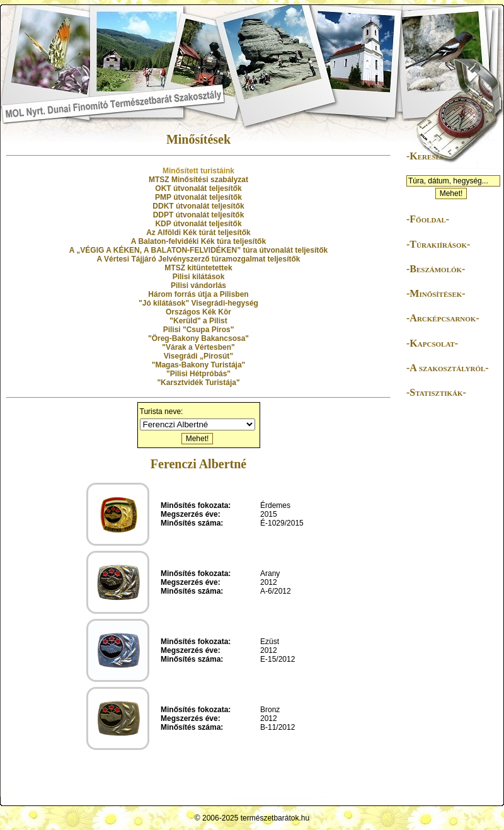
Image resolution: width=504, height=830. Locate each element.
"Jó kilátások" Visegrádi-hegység (198, 303)
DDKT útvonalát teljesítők (198, 206)
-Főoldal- (428, 219)
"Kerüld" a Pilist (198, 321)
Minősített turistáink (198, 171)
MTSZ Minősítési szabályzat (198, 180)
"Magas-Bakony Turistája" (199, 365)
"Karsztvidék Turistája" (198, 383)
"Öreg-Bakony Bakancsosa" (198, 338)
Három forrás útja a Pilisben (198, 294)
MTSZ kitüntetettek (198, 268)
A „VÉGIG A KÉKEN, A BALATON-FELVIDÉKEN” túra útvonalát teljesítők (198, 250)
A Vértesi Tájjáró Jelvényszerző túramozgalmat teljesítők (198, 259)
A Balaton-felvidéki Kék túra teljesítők (198, 241)
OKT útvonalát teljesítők (198, 188)
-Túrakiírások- (438, 244)
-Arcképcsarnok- (443, 318)
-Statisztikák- (436, 392)
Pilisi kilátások (199, 277)
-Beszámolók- (436, 269)
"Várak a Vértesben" (198, 347)
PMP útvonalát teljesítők (198, 197)
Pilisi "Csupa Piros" (199, 330)
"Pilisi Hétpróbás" (198, 374)
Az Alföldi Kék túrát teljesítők (198, 233)
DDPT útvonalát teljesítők (199, 215)
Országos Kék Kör (198, 312)
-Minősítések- (436, 293)
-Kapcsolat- (432, 343)
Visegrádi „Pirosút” (198, 356)
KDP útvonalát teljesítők (198, 224)
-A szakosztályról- (448, 368)
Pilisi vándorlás (198, 285)
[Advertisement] (444, 601)
